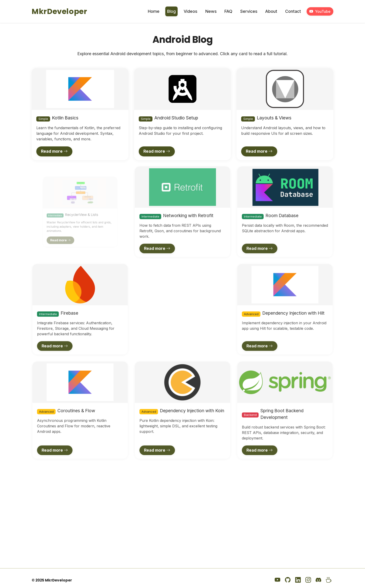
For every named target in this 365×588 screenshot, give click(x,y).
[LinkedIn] (298, 580)
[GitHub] (288, 580)
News (211, 11)
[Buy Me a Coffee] (329, 580)
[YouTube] (277, 580)
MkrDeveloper (59, 11)
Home (154, 11)
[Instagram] (308, 580)
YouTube (320, 11)
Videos (191, 11)
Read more (54, 151)
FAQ (228, 11)
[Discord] (318, 580)
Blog (171, 11)
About (271, 11)
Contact (293, 11)
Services (249, 11)
